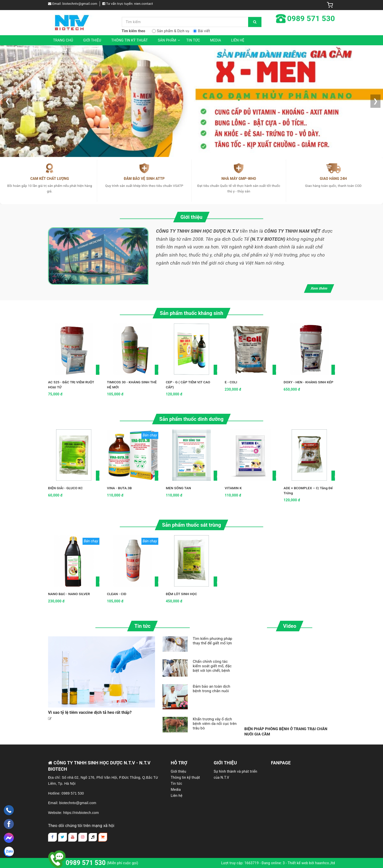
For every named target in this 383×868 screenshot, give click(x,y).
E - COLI (231, 382)
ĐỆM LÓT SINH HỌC (182, 594)
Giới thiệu (92, 40)
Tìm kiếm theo (134, 31)
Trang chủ (63, 40)
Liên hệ (238, 40)
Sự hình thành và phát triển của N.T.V (235, 774)
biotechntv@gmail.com (80, 4)
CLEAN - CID (117, 594)
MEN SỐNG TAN (179, 488)
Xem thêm (319, 288)
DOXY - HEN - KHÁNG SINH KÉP (309, 382)
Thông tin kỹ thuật (129, 40)
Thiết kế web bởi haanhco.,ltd (311, 863)
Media (216, 40)
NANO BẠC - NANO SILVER (70, 594)
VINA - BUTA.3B (120, 488)
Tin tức (193, 40)
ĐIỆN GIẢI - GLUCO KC (66, 488)
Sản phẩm (169, 40)
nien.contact (144, 4)
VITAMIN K (234, 488)
